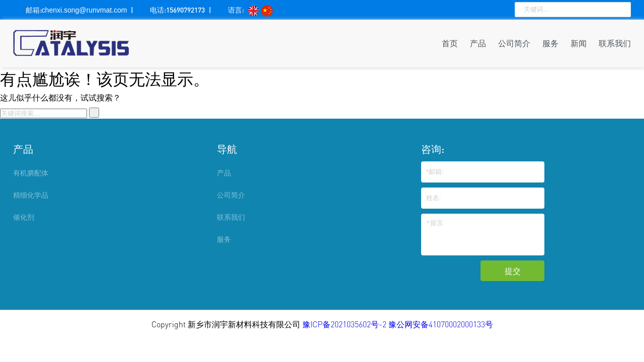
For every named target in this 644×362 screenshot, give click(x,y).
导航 (227, 149)
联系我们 (615, 43)
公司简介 (514, 43)
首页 (450, 43)
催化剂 (24, 217)
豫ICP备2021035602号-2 (345, 324)
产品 (478, 43)
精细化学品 (31, 195)
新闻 (579, 43)
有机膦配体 (31, 173)
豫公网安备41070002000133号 (441, 324)
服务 (550, 43)
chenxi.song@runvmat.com (85, 10)
